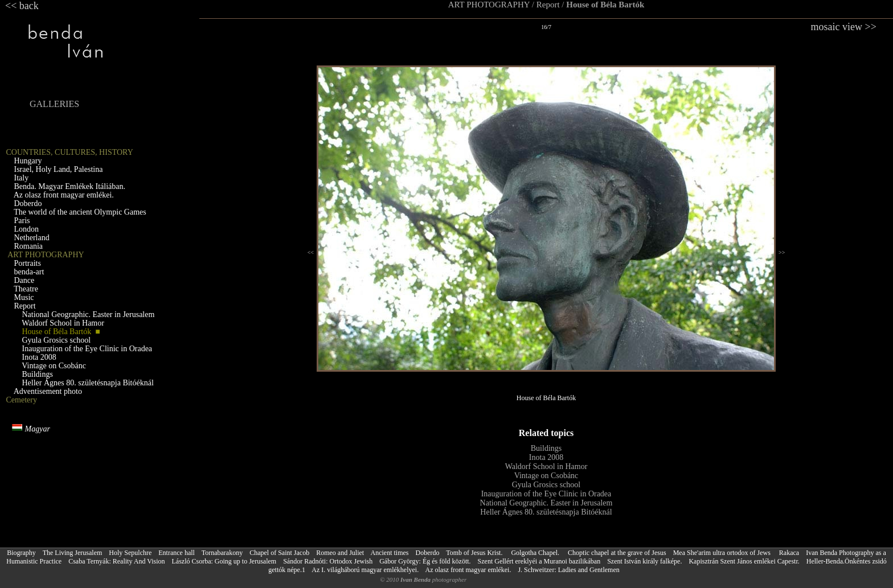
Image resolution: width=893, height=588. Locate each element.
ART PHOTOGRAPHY (489, 5)
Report (548, 5)
